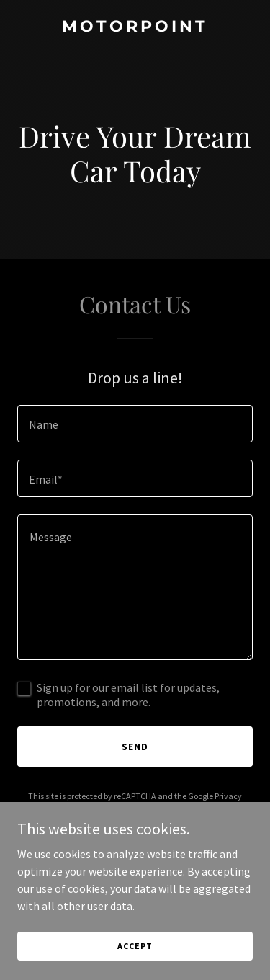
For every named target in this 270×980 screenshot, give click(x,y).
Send (135, 747)
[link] (135, 27)
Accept (135, 946)
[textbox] (135, 424)
